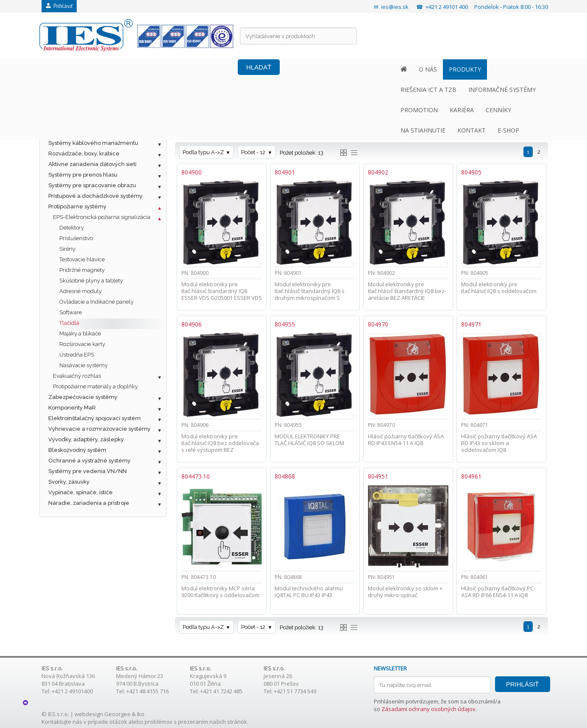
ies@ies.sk (395, 7)
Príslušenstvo (76, 238)
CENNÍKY (383, 69)
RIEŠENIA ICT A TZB (166, 69)
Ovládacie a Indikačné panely (96, 302)
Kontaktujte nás (62, 722)
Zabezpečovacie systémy (83, 397)
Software (71, 312)
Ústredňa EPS (77, 355)
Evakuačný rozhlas (77, 376)
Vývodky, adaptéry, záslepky (86, 439)
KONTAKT (479, 69)
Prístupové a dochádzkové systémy (95, 196)
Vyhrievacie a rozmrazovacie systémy (99, 429)
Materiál (338, 126)
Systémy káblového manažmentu (93, 143)
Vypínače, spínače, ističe (81, 492)
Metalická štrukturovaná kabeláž (92, 111)
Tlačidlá (69, 323)
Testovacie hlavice (82, 259)
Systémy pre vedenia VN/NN (88, 471)
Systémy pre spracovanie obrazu (92, 185)
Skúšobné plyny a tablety (91, 281)
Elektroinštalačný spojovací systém (95, 418)
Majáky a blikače (80, 334)
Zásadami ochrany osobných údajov (428, 709)
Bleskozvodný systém (77, 450)
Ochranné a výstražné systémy (89, 461)
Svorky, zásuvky (69, 482)
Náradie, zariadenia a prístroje (89, 503)
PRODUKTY (110, 69)
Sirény (67, 249)
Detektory (72, 228)
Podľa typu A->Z (203, 152)
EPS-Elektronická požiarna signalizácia (102, 217)
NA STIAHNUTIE (430, 69)
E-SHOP (516, 69)
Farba (263, 126)
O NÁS (73, 69)
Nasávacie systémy (83, 365)
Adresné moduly (81, 291)
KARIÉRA (346, 69)
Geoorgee (117, 714)
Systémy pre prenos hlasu (83, 175)
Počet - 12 (253, 152)
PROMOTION (304, 69)
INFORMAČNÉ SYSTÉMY (239, 69)
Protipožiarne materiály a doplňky (95, 386)
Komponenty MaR (72, 408)
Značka (193, 126)
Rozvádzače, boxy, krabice (84, 154)
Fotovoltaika (64, 101)
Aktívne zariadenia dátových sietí (92, 164)
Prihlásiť (59, 6)
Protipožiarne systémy (77, 206)
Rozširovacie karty (82, 344)
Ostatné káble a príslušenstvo (88, 132)
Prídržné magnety (82, 270)
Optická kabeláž (70, 122)
